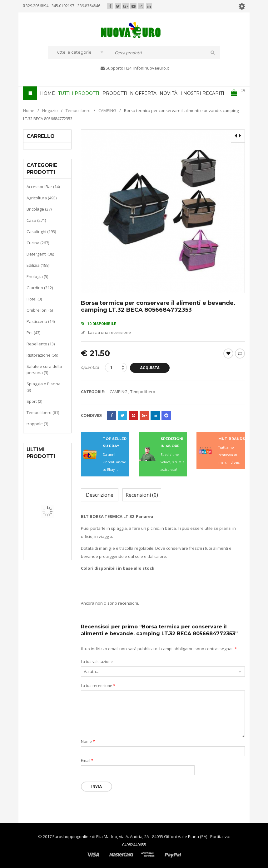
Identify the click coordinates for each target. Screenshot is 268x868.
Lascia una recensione (109, 332)
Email (87, 760)
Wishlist (228, 353)
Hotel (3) (34, 299)
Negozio (50, 110)
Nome (88, 741)
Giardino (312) (40, 287)
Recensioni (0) (142, 495)
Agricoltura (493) (42, 197)
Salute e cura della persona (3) (44, 369)
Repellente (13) (41, 344)
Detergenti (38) (40, 254)
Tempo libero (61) (43, 412)
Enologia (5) (37, 276)
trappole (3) (37, 423)
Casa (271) (36, 220)
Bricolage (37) (39, 209)
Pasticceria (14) (41, 321)
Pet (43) (33, 332)
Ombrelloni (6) (40, 310)
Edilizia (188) (38, 265)
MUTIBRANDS (232, 438)
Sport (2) (34, 401)
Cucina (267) (38, 242)
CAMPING (107, 110)
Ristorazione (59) (42, 355)
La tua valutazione (97, 661)
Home (29, 110)
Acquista (150, 368)
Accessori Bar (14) (43, 186)
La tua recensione (98, 685)
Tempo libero (78, 110)
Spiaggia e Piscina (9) (44, 387)
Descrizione (100, 495)
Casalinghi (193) (41, 231)
